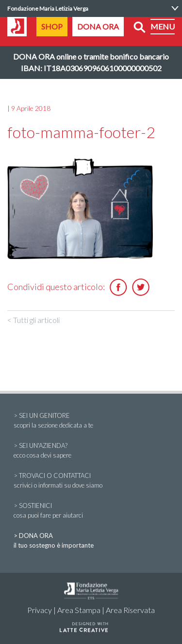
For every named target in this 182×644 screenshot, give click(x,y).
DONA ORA (98, 26)
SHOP (52, 26)
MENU (163, 26)
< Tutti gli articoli (33, 320)
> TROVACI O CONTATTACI (91, 481)
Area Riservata (130, 610)
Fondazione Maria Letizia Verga (48, 8)
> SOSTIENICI (91, 511)
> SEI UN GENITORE (91, 421)
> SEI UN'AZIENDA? (91, 451)
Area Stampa (79, 610)
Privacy (40, 610)
